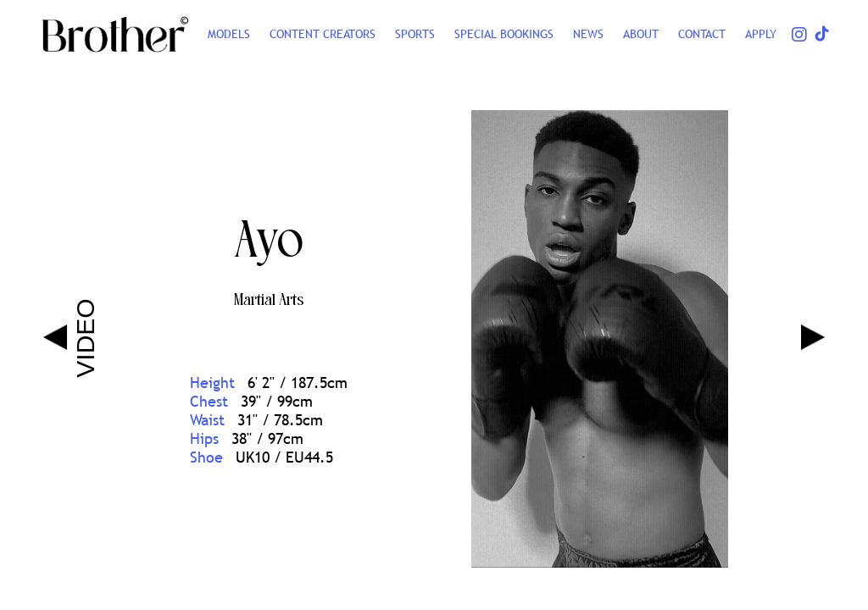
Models (229, 34)
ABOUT (641, 34)
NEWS (588, 34)
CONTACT (702, 34)
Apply (761, 34)
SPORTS (415, 34)
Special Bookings (504, 34)
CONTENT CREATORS (323, 34)
